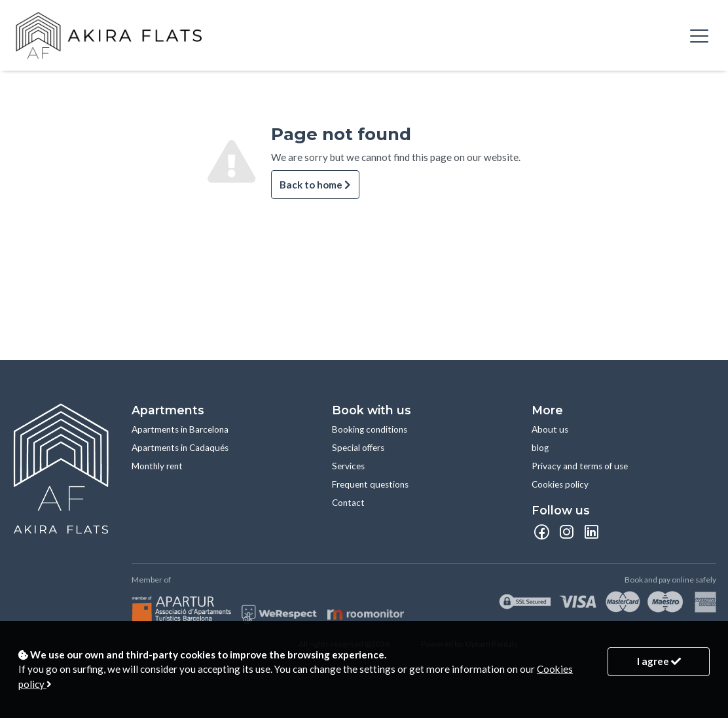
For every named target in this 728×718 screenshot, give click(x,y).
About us (550, 429)
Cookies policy (560, 484)
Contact (348, 503)
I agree (659, 661)
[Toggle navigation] (699, 35)
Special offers (358, 448)
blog (540, 448)
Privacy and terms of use (580, 466)
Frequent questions (370, 484)
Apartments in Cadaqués (180, 448)
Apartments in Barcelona (180, 429)
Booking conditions (370, 429)
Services (348, 466)
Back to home (315, 185)
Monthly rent (157, 466)
